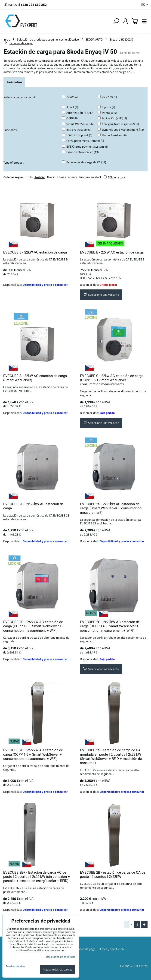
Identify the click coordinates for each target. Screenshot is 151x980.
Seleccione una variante (101, 295)
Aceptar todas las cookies (58, 969)
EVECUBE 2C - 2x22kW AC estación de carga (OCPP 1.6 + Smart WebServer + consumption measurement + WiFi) (33, 626)
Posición (40, 177)
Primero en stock (90, 177)
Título (29, 177)
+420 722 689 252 (34, 5)
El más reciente (67, 177)
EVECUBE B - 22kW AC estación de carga (35, 252)
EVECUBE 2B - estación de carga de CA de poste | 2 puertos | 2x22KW (113, 875)
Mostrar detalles (16, 966)
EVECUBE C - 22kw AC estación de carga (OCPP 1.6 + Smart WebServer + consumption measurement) (112, 380)
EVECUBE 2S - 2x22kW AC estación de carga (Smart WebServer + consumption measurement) (111, 508)
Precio (52, 177)
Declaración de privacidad (61, 957)
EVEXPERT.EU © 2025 (134, 966)
